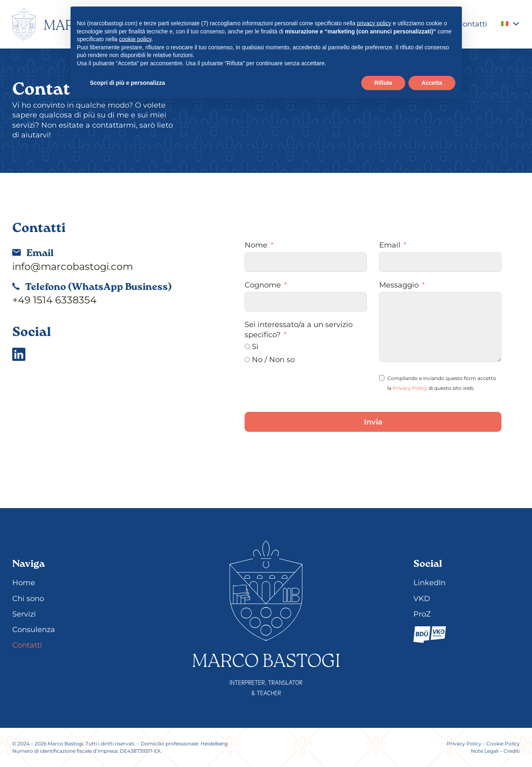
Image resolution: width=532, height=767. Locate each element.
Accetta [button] (432, 83)
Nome (256, 245)
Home (24, 583)
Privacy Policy (410, 388)
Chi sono (28, 599)
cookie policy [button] (135, 39)
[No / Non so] (247, 359)
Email (390, 245)
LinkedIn (429, 583)
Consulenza (34, 630)
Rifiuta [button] (383, 83)
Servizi (24, 614)
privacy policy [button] (374, 23)
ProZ (422, 614)
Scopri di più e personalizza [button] (128, 83)
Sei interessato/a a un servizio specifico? (299, 330)
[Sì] (247, 346)
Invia (373, 422)
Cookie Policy (503, 744)
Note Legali (485, 751)
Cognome (263, 285)
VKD (422, 599)
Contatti (472, 24)
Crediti (512, 751)
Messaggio (399, 285)
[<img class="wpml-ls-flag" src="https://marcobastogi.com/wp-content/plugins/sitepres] (516, 24)
